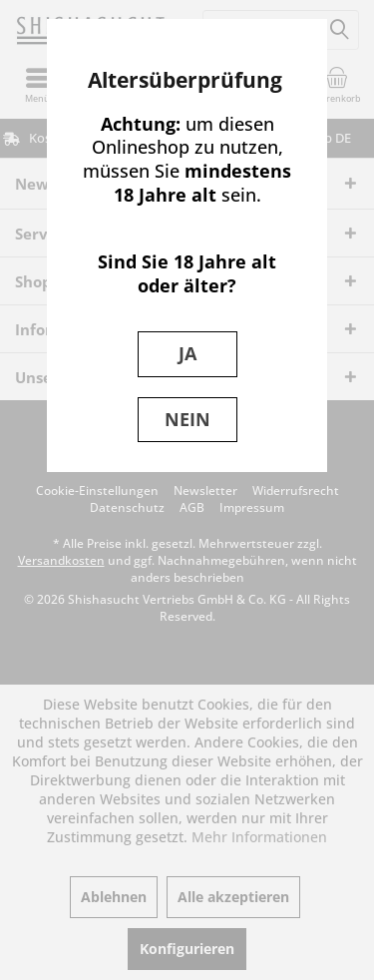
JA (187, 353)
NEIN (187, 419)
